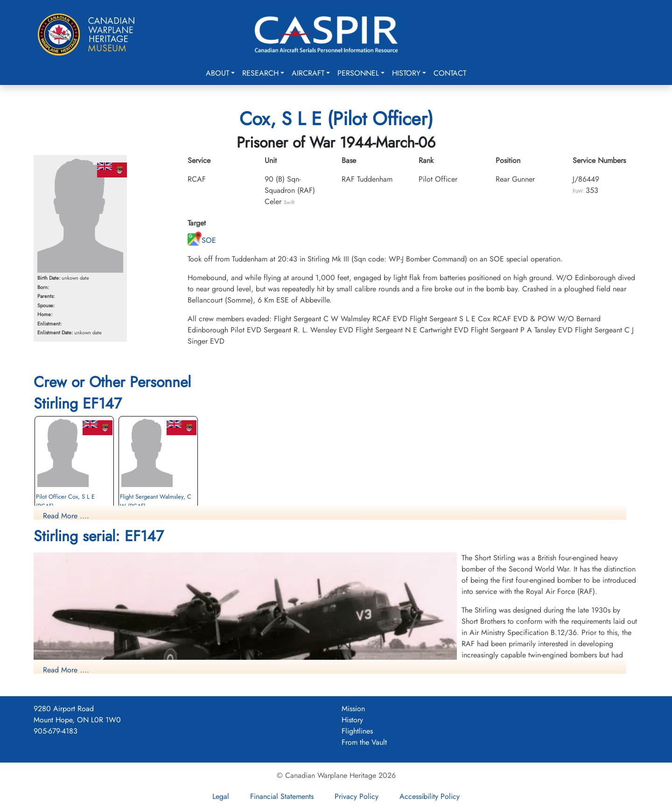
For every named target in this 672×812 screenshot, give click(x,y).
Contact (450, 73)
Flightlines (357, 731)
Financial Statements (282, 796)
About (217, 73)
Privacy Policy (357, 796)
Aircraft (308, 73)
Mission (353, 709)
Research (260, 73)
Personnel (358, 73)
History (406, 73)
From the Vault (364, 742)
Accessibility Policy (430, 796)
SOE (202, 240)
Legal (221, 796)
